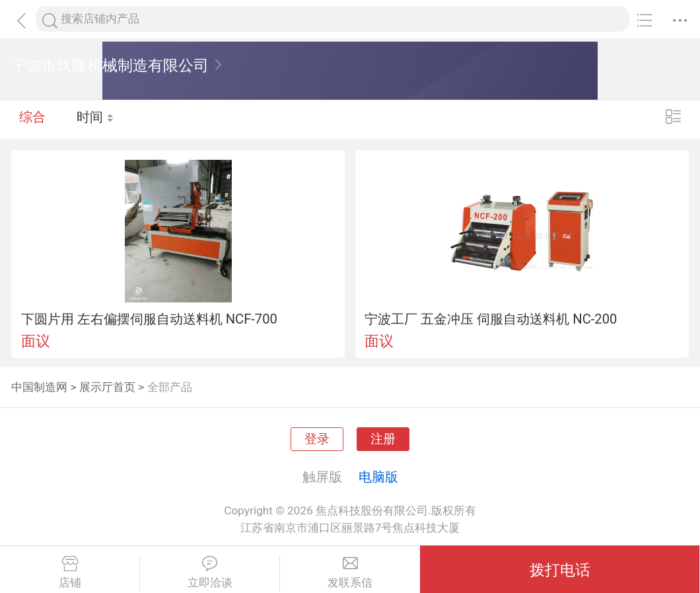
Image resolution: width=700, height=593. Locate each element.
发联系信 (350, 573)
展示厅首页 (107, 387)
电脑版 (378, 477)
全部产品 (170, 387)
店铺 (70, 573)
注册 (383, 439)
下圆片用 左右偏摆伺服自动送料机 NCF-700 (149, 319)
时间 (95, 119)
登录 (317, 439)
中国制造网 (39, 387)
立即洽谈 (210, 573)
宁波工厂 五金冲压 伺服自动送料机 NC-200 (491, 319)
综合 (32, 119)
